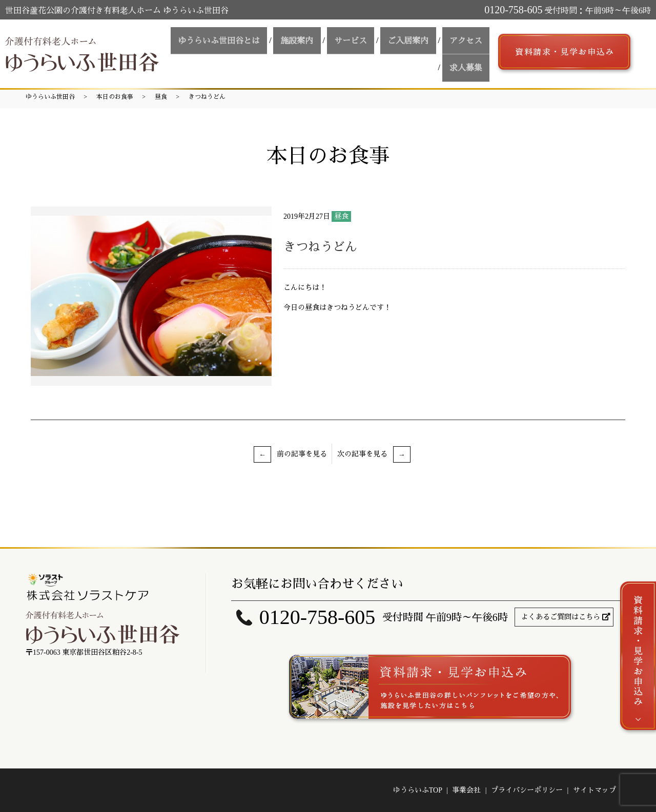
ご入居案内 (418, 43)
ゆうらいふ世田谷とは (248, 43)
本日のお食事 (115, 97)
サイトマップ (594, 790)
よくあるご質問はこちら (561, 617)
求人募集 (469, 61)
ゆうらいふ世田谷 (50, 97)
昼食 (161, 97)
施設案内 (319, 43)
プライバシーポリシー (527, 790)
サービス (366, 43)
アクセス (469, 43)
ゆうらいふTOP (418, 790)
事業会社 (466, 790)
